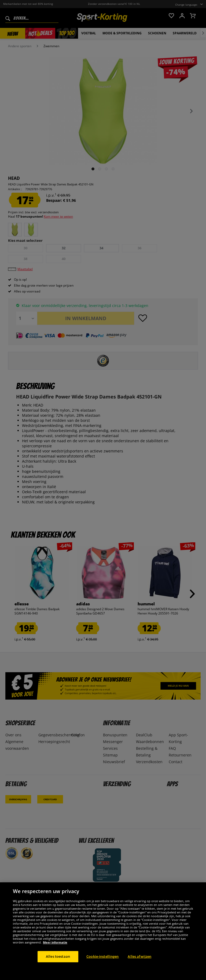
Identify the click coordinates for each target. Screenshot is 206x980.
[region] (103, 931)
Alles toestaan (58, 956)
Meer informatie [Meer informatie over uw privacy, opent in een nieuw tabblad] (55, 942)
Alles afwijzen (139, 956)
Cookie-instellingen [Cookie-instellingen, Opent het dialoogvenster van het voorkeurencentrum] (102, 956)
